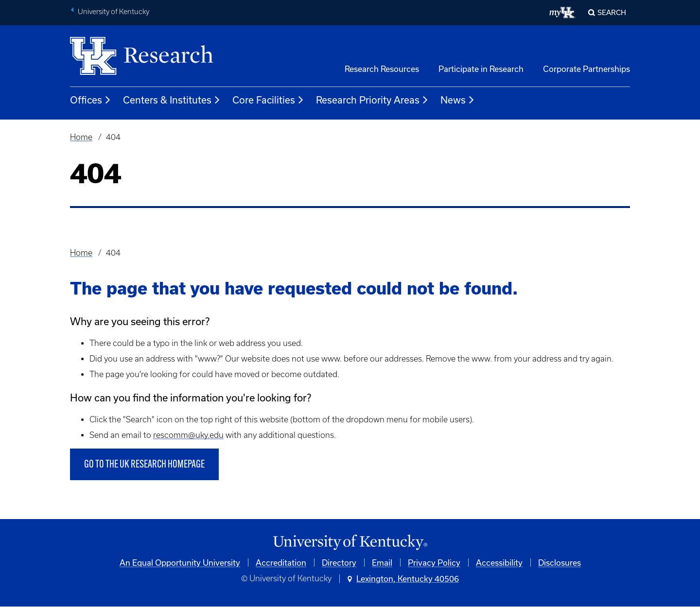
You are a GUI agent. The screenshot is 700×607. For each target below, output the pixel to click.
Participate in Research (481, 69)
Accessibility (499, 563)
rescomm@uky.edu (188, 435)
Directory (339, 563)
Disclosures (560, 563)
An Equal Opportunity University (180, 563)
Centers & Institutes (172, 100)
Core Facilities (268, 100)
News (458, 100)
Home (81, 137)
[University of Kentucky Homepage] (350, 543)
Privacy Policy (434, 563)
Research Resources (382, 69)
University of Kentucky (114, 12)
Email (382, 563)
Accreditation (281, 563)
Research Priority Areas (372, 100)
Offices (91, 100)
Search (612, 12)
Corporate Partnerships (586, 69)
